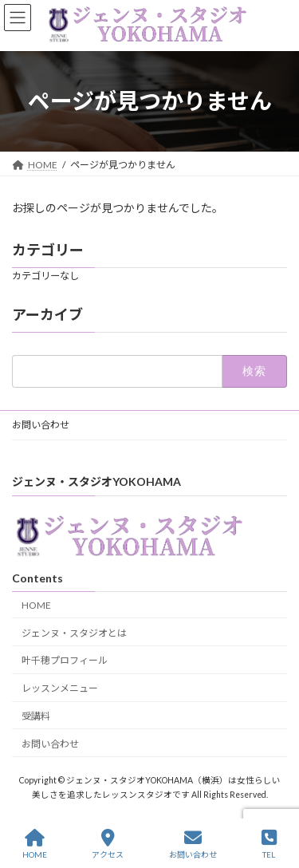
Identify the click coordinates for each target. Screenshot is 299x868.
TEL (269, 844)
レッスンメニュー (60, 688)
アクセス (108, 844)
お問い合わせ (41, 425)
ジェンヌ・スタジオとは (74, 632)
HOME (36, 604)
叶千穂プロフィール (65, 660)
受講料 (36, 715)
